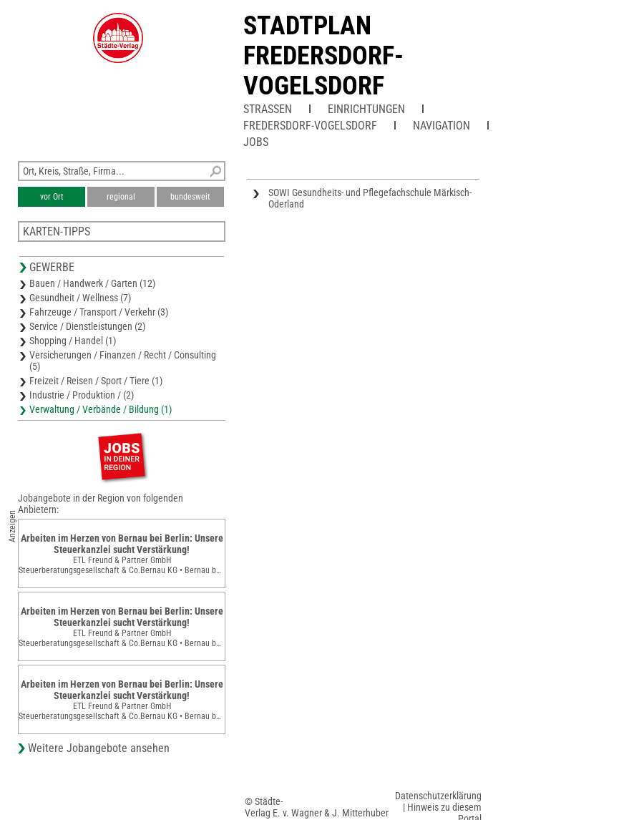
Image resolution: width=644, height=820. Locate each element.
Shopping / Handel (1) (73, 341)
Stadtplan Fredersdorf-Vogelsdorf (323, 56)
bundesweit (190, 197)
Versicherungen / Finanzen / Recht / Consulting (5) (123, 361)
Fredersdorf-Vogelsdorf (310, 126)
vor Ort (52, 197)
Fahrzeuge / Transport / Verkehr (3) (99, 312)
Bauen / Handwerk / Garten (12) (92, 283)
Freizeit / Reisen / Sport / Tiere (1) (96, 381)
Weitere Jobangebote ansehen (99, 748)
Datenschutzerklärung (438, 796)
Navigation (441, 126)
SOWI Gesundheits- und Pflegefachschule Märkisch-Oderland (370, 198)
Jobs (256, 142)
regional (121, 197)
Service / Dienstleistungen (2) (87, 326)
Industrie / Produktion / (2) (82, 395)
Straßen (268, 109)
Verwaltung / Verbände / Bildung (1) (101, 409)
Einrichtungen (366, 109)
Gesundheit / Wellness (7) (80, 298)
